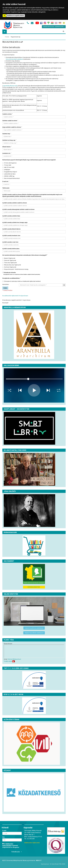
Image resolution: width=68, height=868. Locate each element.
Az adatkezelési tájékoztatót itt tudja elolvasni (15, 296)
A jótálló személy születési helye (11, 216)
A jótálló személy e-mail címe (10, 242)
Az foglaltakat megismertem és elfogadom (11, 846)
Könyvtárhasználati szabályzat (14, 59)
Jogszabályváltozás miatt (10, 86)
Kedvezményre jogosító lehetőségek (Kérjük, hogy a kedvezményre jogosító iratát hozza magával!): (29, 160)
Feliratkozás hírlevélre (21, 273)
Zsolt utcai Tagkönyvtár (9, 267)
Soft (39, 860)
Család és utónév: (8, 114)
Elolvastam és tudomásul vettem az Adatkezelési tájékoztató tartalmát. (22, 281)
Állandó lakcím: (7, 147)
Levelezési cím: (7, 153)
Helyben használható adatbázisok (34, 633)
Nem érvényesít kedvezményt (11, 178)
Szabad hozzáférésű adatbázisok (34, 628)
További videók (8, 661)
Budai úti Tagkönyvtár (9, 258)
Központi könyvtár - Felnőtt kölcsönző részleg (15, 269)
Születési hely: (7, 134)
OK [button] (4, 16)
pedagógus (6, 170)
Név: (4, 837)
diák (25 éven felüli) (8, 167)
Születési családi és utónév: (10, 121)
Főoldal (7, 37)
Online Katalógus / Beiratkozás (54, 27)
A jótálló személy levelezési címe (11, 236)
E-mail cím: (6, 181)
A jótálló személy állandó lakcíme (11, 229)
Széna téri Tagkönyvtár (9, 260)
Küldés (5, 288)
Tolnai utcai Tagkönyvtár (10, 263)
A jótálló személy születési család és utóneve (15, 203)
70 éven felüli (7, 165)
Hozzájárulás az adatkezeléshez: (12, 278)
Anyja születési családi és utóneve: (12, 127)
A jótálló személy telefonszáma (11, 249)
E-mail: (4, 831)
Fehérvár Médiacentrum (14, 659)
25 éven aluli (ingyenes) (9, 163)
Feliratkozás (16, 852)
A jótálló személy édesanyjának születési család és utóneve (18, 209)
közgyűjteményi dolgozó (10, 172)
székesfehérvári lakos (9, 174)
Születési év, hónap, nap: (9, 140)
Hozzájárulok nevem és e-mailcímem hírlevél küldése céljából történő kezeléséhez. (22, 274)
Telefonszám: (6, 188)
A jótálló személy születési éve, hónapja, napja (15, 222)
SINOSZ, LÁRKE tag (8, 176)
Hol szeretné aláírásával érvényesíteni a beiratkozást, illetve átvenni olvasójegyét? (25, 255)
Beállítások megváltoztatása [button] (16, 16)
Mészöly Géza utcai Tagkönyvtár (12, 265)
